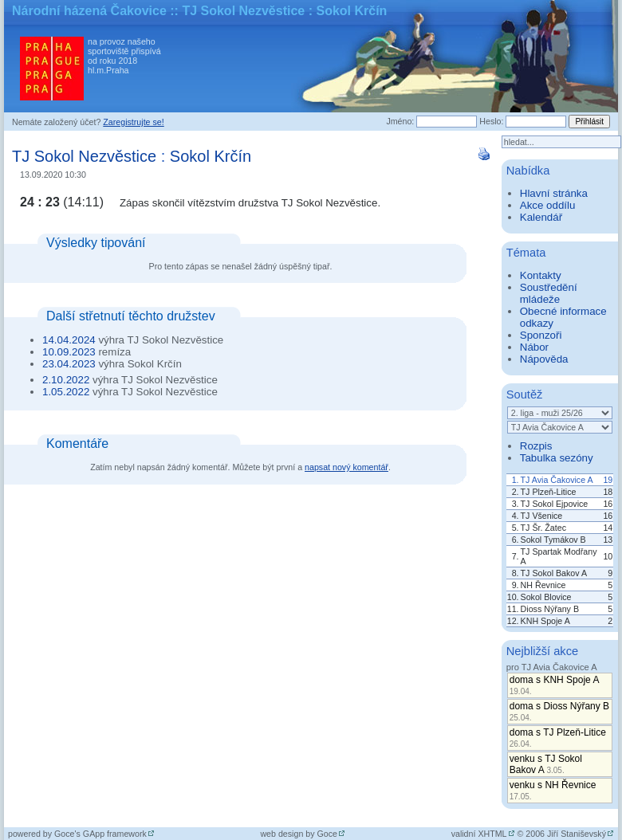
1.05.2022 (66, 392)
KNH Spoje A (545, 621)
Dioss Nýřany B (550, 609)
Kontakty (541, 275)
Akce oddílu (548, 205)
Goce (327, 834)
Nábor (534, 347)
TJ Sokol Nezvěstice (84, 156)
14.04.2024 (69, 340)
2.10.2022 (66, 380)
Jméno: (400, 121)
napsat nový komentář (346, 467)
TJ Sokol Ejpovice (555, 504)
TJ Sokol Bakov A (554, 573)
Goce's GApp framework (100, 834)
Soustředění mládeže (549, 293)
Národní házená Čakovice (89, 11)
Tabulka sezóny (557, 458)
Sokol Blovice (546, 597)
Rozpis (536, 446)
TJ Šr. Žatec (543, 528)
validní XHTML (479, 834)
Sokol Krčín (211, 156)
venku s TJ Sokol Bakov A (546, 764)
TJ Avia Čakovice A (557, 480)
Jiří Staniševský (577, 834)
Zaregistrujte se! (133, 122)
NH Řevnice (543, 585)
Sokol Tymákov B (553, 540)
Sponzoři (541, 335)
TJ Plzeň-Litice (549, 492)
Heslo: (491, 121)
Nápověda (544, 359)
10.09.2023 (69, 352)
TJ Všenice (542, 516)
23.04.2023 (69, 364)
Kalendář (541, 217)
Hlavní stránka (554, 193)
